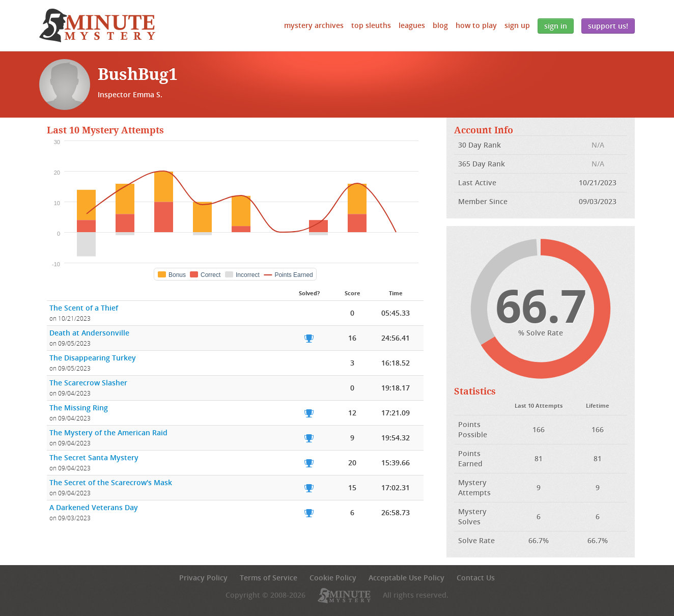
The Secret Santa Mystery (94, 457)
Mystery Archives (314, 25)
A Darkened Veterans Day (94, 507)
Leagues (412, 25)
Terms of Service (269, 578)
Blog (440, 25)
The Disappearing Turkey (93, 358)
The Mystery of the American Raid (108, 432)
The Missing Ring (79, 408)
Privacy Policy (203, 578)
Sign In (556, 26)
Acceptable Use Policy (406, 578)
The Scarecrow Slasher (88, 383)
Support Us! (608, 26)
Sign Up (517, 25)
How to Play (476, 25)
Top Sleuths (371, 25)
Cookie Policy (333, 578)
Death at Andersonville (89, 333)
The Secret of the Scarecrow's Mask (111, 482)
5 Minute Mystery (97, 25)
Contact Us (476, 578)
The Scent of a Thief (84, 308)
